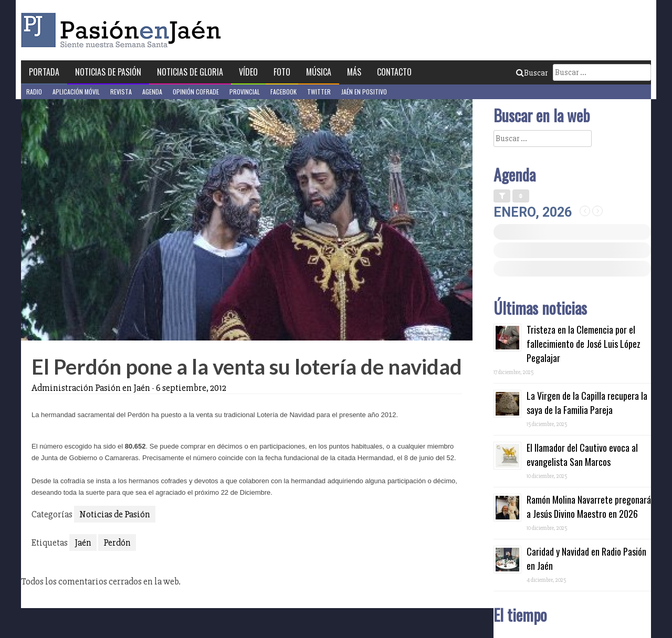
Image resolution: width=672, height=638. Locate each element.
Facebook (283, 92)
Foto (282, 72)
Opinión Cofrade (196, 92)
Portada (44, 72)
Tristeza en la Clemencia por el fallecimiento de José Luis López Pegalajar (584, 344)
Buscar (532, 73)
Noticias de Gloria (190, 72)
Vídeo (248, 72)
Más (354, 72)
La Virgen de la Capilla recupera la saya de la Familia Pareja (587, 403)
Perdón (117, 543)
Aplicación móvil (76, 92)
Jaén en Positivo (364, 92)
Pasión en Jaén (124, 30)
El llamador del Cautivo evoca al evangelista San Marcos (582, 455)
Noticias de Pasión (108, 72)
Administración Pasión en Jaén (91, 388)
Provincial (245, 92)
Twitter (319, 92)
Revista (121, 92)
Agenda (152, 92)
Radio (34, 92)
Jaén (83, 543)
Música (319, 72)
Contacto (394, 72)
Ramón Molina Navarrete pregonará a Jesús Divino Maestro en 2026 (589, 507)
